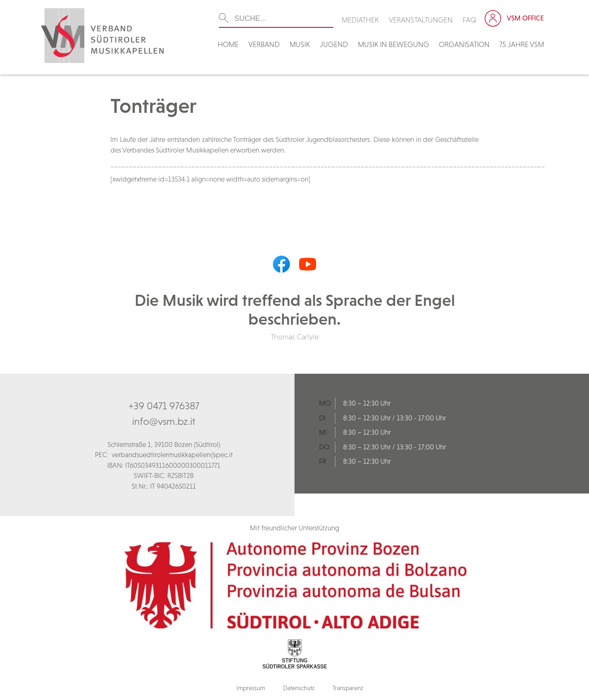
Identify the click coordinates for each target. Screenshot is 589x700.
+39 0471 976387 (164, 406)
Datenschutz (299, 688)
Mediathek (360, 20)
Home (228, 44)
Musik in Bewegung (393, 44)
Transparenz (348, 688)
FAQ (470, 20)
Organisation (464, 44)
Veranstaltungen (421, 20)
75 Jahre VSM (522, 44)
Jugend (334, 44)
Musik (300, 44)
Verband (264, 44)
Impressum (251, 688)
